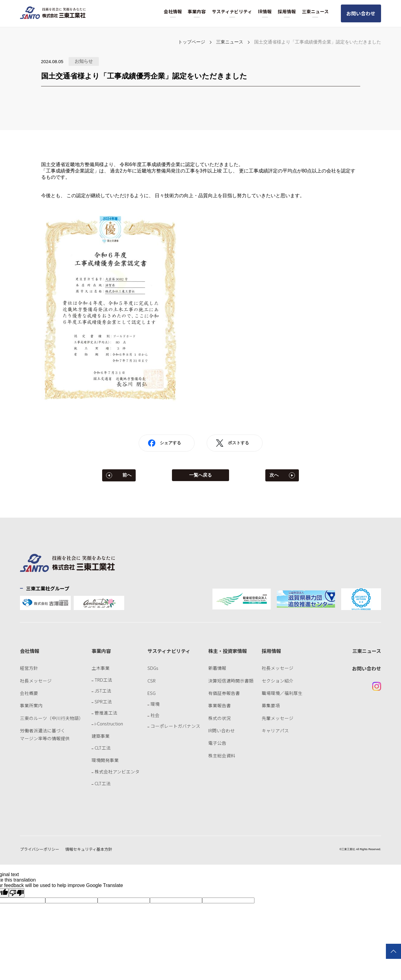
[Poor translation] (17, 893)
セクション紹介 (278, 681)
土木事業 (101, 668)
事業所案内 (31, 705)
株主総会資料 (222, 755)
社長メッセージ (36, 681)
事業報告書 (220, 705)
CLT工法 (103, 748)
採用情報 (287, 11)
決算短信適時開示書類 (231, 681)
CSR (152, 681)
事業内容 (197, 11)
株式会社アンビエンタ (117, 771)
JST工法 (103, 691)
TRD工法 (103, 680)
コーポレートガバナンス (175, 726)
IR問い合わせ (222, 730)
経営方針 (29, 668)
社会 (155, 715)
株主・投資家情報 (228, 651)
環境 (155, 704)
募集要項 (271, 705)
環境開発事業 (105, 760)
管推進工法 (106, 713)
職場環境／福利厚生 (282, 693)
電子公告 (217, 743)
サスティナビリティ (232, 11)
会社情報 (173, 11)
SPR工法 (103, 701)
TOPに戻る (393, 951)
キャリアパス (275, 730)
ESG (152, 693)
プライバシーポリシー (40, 849)
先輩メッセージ (278, 718)
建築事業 (101, 736)
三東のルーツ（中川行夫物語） (52, 718)
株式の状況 (220, 718)
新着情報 (217, 668)
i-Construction (109, 723)
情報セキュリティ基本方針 (89, 849)
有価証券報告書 (224, 693)
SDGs (153, 668)
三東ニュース (315, 11)
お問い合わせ (361, 13)
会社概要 (29, 693)
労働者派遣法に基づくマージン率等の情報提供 (45, 734)
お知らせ (84, 61)
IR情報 (265, 11)
